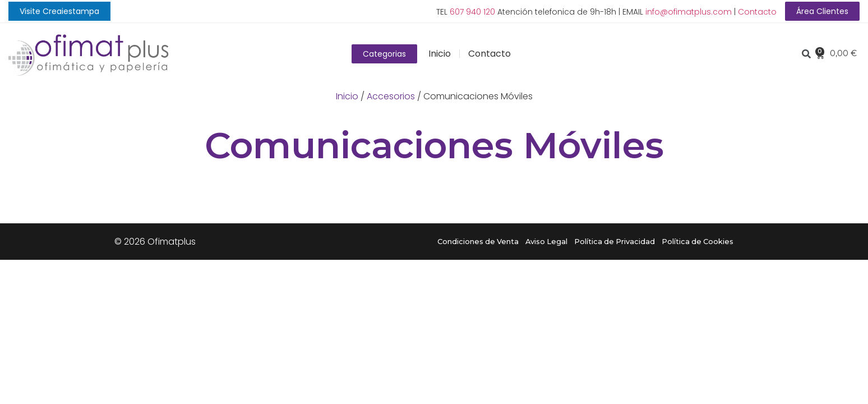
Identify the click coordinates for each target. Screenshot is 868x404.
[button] (59, 11)
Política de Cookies (698, 242)
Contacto (757, 12)
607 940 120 (472, 12)
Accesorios (391, 96)
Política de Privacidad (615, 242)
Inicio (440, 54)
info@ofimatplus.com (689, 12)
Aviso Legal (546, 242)
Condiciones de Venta (478, 242)
